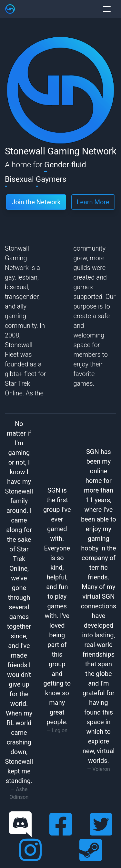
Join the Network (36, 202)
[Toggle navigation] (107, 9)
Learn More (93, 202)
